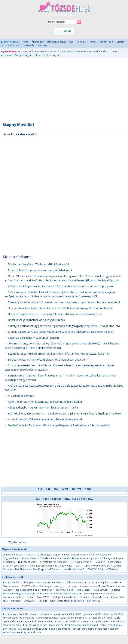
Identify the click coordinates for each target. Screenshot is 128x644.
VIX (83, 499)
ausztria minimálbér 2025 (68, 614)
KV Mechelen (113, 569)
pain (78, 566)
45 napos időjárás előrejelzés (18, 618)
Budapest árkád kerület (65, 597)
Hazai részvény (27, 51)
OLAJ (91, 499)
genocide (8, 555)
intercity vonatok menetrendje (35, 621)
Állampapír (38, 42)
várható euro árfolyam (101, 618)
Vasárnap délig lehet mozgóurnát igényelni (34, 338)
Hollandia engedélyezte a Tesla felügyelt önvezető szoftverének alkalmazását (55, 314)
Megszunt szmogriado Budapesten (35, 594)
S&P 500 (57, 499)
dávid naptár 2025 (113, 614)
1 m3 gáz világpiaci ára (35, 625)
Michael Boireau (107, 586)
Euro (4, 45)
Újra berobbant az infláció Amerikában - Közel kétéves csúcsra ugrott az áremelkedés (60, 308)
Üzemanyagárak (57, 42)
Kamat (93, 42)
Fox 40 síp (38, 569)
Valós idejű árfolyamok (73, 51)
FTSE (46, 499)
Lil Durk (7, 566)
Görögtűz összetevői (41, 566)
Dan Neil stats (23, 569)
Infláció (82, 42)
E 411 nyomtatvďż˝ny (81, 562)
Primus (30, 597)
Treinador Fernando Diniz (94, 597)
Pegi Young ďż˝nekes (75, 555)
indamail (95, 583)
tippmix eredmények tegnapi (64, 629)
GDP (72, 42)
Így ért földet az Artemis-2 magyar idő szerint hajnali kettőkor (45, 402)
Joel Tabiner (53, 569)
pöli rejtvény (93, 601)
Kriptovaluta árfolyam (48, 55)
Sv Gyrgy (59, 566)
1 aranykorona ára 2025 (16, 614)
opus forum (34, 632)
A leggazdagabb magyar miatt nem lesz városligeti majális (43, 407)
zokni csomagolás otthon (96, 621)
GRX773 (26, 586)
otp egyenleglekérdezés (95, 629)
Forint (103, 42)
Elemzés (42, 45)
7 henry (106, 558)
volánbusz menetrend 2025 (33, 629)
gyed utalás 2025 (92, 614)
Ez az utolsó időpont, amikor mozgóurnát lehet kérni (40, 270)
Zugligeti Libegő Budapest (53, 562)
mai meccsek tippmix (111, 625)
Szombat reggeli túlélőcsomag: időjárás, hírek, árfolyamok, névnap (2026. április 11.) (59, 354)
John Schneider (111, 583)
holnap (117, 558)
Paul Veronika (108, 594)
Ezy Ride (43, 601)
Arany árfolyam (23, 55)
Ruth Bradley (84, 590)
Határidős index (98, 51)
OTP (12, 45)
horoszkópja (115, 562)
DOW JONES (71, 499)
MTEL (65, 489)
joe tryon (60, 586)
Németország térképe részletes (67, 601)
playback (16, 601)
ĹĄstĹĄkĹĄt (29, 601)
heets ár (115, 621)
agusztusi (94, 558)
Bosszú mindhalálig (13, 597)
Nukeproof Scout (27, 562)
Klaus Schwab (101, 590)
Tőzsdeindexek (48, 51)
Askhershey (9, 562)
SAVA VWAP (43, 597)
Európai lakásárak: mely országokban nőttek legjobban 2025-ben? (48, 360)
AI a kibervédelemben (21, 396)
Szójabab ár (20, 566)
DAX (38, 499)
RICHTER (77, 489)
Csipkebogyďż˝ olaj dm (49, 555)
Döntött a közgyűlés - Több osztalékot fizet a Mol (38, 264)
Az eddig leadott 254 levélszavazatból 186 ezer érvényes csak (45, 419)
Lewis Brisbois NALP (74, 569)
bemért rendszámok (41, 614)
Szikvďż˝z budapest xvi (74, 558)
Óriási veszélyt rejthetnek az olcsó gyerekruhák (36, 320)
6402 (70, 566)
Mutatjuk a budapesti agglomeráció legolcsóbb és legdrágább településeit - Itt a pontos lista (64, 326)
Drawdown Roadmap (68, 594)
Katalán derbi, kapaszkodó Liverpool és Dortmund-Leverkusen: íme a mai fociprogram (60, 286)
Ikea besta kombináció (27, 590)
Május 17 (100, 562)
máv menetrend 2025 (47, 618)
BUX (20, 45)
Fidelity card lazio (64, 590)
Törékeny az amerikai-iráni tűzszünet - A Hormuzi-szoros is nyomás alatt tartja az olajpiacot (64, 302)
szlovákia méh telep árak (74, 618)
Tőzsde (30, 45)
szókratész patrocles (77, 583)
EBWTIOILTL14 (95, 569)
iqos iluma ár (56, 625)
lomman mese (87, 586)
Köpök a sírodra (102, 566)
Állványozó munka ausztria (37, 583)
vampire (72, 586)
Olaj (111, 42)
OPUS (88, 489)
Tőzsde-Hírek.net (17, 542)
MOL (56, 489)
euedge (58, 583)
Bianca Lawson (11, 586)
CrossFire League (42, 586)
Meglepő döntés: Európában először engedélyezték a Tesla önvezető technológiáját (59, 425)
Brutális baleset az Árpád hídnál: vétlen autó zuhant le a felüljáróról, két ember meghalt (61, 332)
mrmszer (47, 590)
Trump (25, 42)
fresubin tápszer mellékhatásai (81, 625)
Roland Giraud (29, 558)
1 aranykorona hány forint (66, 621)
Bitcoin (120, 42)
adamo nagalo (90, 594)
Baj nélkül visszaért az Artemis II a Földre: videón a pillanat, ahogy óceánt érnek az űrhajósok (65, 413)
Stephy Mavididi (11, 583)
